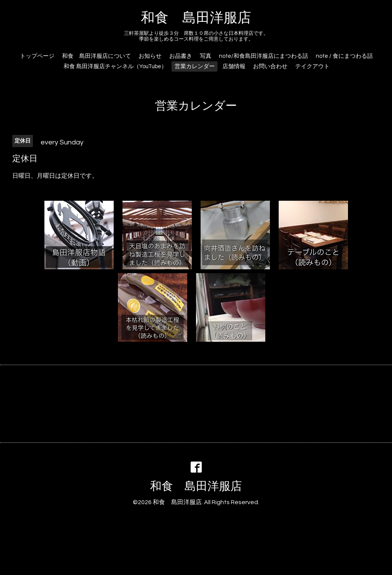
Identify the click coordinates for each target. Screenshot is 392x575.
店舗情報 (234, 66)
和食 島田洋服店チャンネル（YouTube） (115, 66)
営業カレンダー (195, 66)
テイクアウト (312, 66)
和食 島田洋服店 (196, 18)
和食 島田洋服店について (96, 56)
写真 (206, 56)
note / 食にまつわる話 (344, 56)
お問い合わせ (270, 66)
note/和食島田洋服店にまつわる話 (264, 56)
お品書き (181, 56)
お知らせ (150, 56)
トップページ (37, 56)
